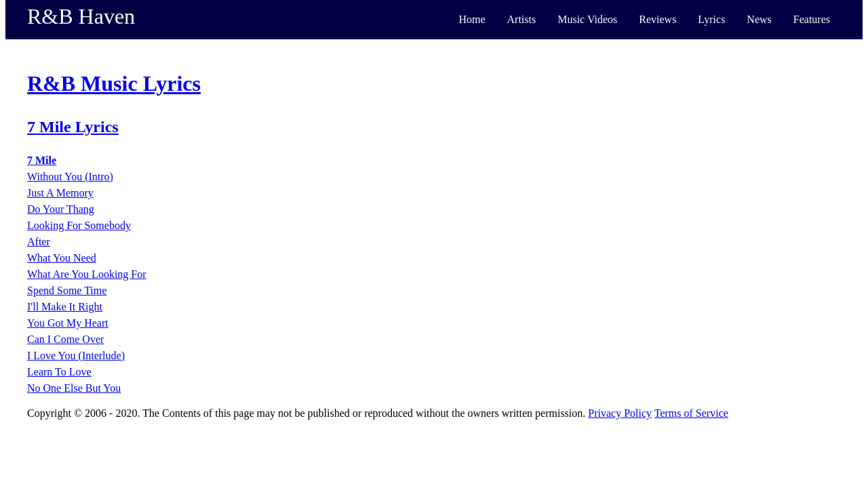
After (39, 242)
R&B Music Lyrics (114, 83)
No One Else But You (74, 388)
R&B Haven (81, 16)
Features (812, 19)
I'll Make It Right (65, 307)
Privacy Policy (620, 413)
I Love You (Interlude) (76, 355)
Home (472, 19)
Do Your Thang (61, 209)
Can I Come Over (65, 339)
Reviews (657, 19)
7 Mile (42, 160)
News (759, 19)
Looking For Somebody (79, 225)
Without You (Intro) (70, 177)
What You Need (62, 258)
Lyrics (711, 19)
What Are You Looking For (87, 274)
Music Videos (587, 19)
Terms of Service (691, 413)
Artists (522, 19)
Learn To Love (59, 372)
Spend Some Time (67, 290)
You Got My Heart (68, 323)
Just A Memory (60, 193)
